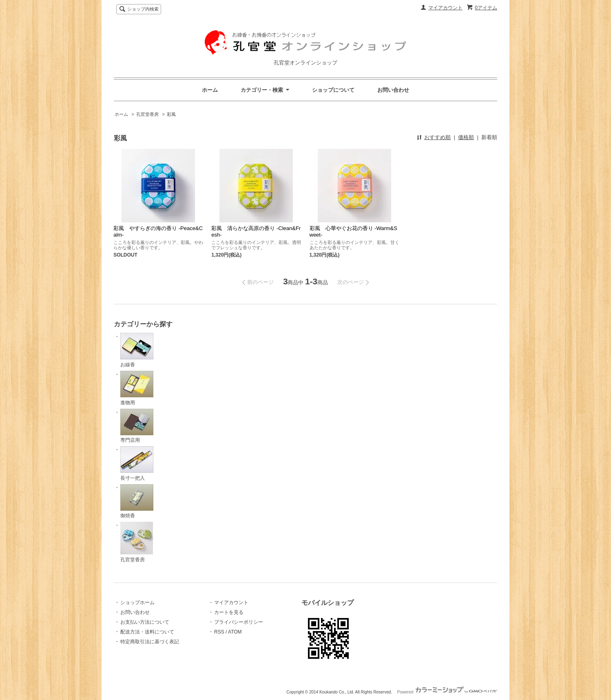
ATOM (235, 632)
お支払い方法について (145, 622)
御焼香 (137, 502)
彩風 (171, 114)
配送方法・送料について (147, 632)
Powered (447, 692)
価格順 (466, 137)
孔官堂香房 (147, 114)
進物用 (137, 388)
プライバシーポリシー (239, 622)
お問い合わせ (393, 90)
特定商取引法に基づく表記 (150, 642)
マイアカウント (445, 8)
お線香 (137, 350)
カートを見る (229, 612)
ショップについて (333, 90)
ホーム (210, 90)
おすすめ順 (437, 137)
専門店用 (137, 426)
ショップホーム (137, 603)
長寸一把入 (137, 464)
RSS (219, 632)
